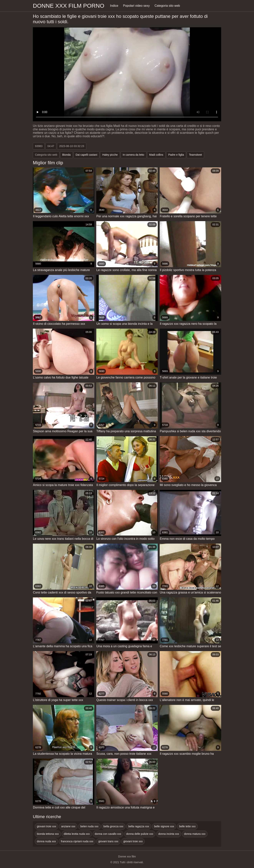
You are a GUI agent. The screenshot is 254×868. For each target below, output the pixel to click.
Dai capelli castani (87, 155)
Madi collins (156, 155)
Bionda (66, 155)
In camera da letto (134, 155)
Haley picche (110, 155)
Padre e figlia (176, 155)
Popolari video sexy (136, 6)
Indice (114, 6)
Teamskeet (195, 155)
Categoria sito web (167, 6)
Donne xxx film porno (69, 6)
